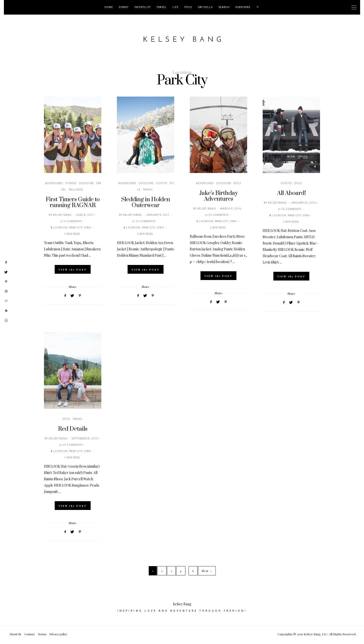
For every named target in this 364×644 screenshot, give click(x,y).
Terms (42, 636)
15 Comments (146, 221)
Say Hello (205, 7)
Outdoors (86, 183)
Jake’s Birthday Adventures (219, 196)
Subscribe (243, 7)
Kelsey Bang (62, 215)
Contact (30, 636)
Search (224, 7)
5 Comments (73, 221)
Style (188, 7)
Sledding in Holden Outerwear (146, 202)
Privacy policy (58, 636)
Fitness (71, 183)
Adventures (54, 183)
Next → (207, 571)
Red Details (73, 429)
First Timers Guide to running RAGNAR (73, 202)
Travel (162, 7)
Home (109, 7)
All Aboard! (291, 193)
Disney (124, 7)
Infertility (143, 7)
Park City (76, 228)
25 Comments (218, 215)
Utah (87, 228)
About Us (15, 636)
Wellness (76, 190)
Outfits (162, 183)
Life (176, 7)
